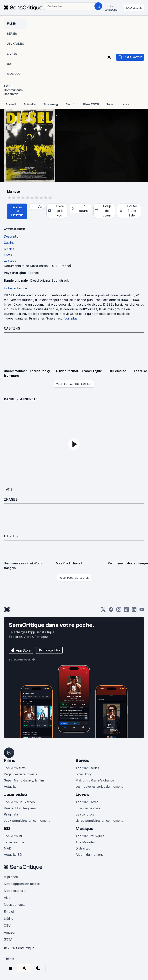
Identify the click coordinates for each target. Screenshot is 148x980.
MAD (8, 848)
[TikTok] (126, 611)
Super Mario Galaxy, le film (24, 780)
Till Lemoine (117, 371)
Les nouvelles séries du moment (99, 787)
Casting (12, 328)
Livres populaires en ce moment (99, 821)
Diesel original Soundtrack (49, 280)
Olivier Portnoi (67, 371)
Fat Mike (140, 371)
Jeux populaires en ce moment (27, 821)
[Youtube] (142, 611)
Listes (11, 536)
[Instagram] (119, 611)
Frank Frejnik (92, 371)
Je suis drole (85, 814)
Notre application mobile (22, 884)
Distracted (83, 848)
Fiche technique (15, 288)
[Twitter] (103, 611)
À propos (11, 877)
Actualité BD (13, 855)
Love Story (84, 774)
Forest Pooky (40, 371)
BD (7, 829)
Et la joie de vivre (88, 808)
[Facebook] (111, 611)
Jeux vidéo (15, 795)
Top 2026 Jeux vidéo (19, 802)
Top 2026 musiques (90, 836)
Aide (7, 898)
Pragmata (11, 814)
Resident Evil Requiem (20, 808)
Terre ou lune (14, 842)
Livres (82, 795)
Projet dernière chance (21, 774)
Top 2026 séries (87, 768)
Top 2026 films (15, 768)
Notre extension (16, 891)
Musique (85, 829)
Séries (82, 761)
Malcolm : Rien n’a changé (95, 780)
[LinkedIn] (134, 611)
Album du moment (89, 855)
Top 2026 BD (14, 836)
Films (10, 761)
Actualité (10, 787)
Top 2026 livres (87, 802)
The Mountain (86, 842)
